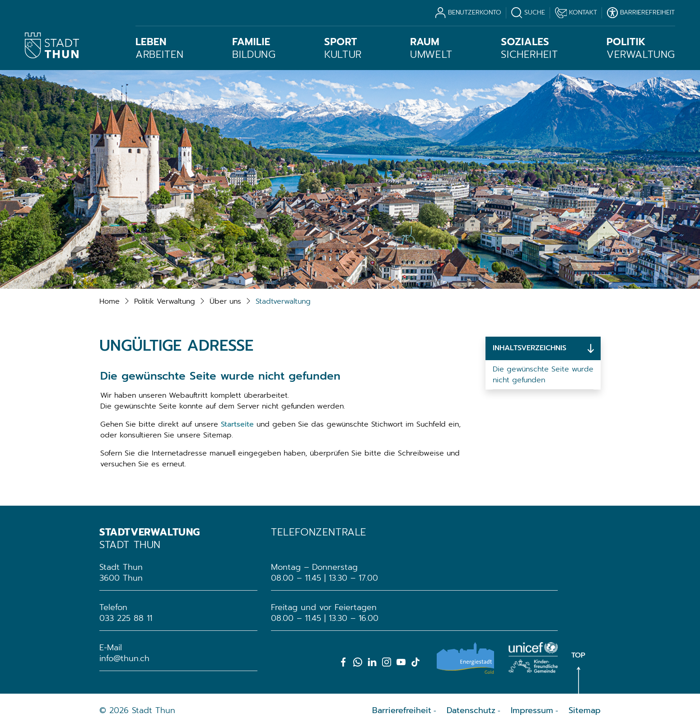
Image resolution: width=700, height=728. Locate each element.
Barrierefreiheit (402, 710)
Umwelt (431, 48)
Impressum (532, 710)
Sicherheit (529, 48)
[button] (165, 301)
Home (110, 301)
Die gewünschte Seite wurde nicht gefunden (543, 375)
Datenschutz (471, 710)
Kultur (343, 48)
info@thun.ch (124, 658)
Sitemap (585, 710)
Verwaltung (641, 48)
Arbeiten (160, 48)
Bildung (254, 48)
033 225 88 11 (126, 618)
